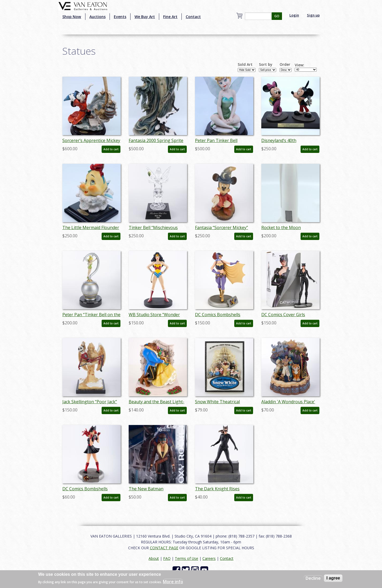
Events (120, 17)
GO (277, 16)
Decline (313, 578)
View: (299, 65)
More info (173, 582)
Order (285, 65)
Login (294, 15)
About (154, 558)
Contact (193, 17)
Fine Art (170, 17)
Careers (209, 558)
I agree (333, 578)
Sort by (266, 65)
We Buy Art (145, 17)
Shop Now (72, 17)
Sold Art (245, 65)
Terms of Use (186, 558)
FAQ (167, 558)
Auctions (97, 17)
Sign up (313, 15)
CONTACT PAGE (164, 548)
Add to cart (111, 149)
